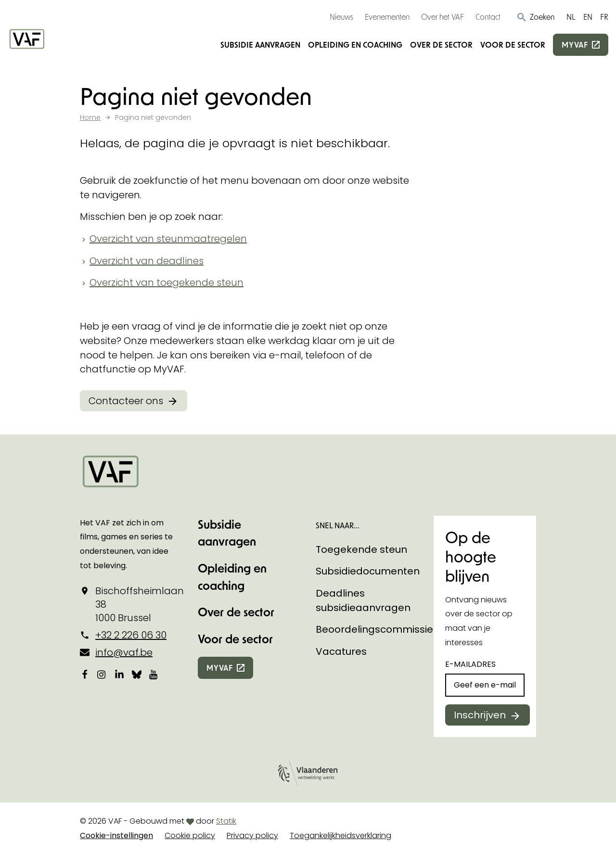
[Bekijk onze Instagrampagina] (102, 674)
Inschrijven (480, 715)
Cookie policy (190, 835)
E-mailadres (470, 664)
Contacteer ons (126, 401)
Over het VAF (443, 17)
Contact (488, 17)
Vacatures (341, 651)
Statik (226, 821)
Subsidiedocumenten (368, 571)
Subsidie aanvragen (260, 45)
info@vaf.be (124, 652)
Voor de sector (513, 45)
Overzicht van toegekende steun (167, 282)
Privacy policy (252, 835)
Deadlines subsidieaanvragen (363, 600)
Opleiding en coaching (355, 45)
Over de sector (441, 45)
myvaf (575, 45)
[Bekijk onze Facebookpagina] (85, 674)
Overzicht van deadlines (147, 261)
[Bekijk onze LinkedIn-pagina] (119, 674)
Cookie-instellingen (116, 835)
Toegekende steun (361, 549)
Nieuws (341, 17)
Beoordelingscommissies (377, 629)
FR (604, 17)
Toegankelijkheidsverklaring (340, 835)
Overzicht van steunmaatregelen (168, 239)
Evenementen (387, 17)
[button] (535, 17)
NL (571, 17)
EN (588, 17)
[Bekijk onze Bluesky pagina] (137, 674)
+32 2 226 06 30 (131, 635)
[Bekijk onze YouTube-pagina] (154, 674)
